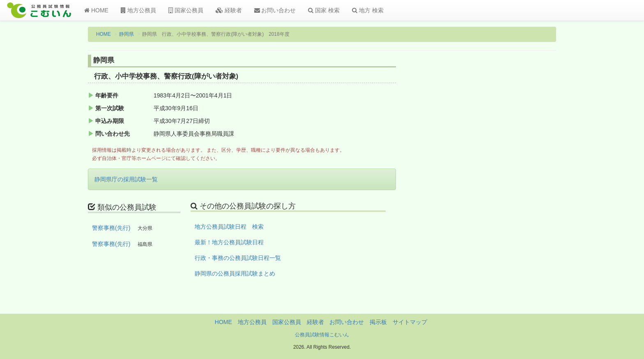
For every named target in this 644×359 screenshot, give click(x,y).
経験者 (229, 10)
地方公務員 (138, 10)
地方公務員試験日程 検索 (229, 227)
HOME (96, 10)
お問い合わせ (275, 10)
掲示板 (378, 322)
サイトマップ (410, 322)
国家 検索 (324, 10)
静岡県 (126, 34)
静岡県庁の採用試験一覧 (126, 179)
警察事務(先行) (111, 228)
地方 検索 (368, 10)
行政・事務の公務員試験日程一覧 (238, 258)
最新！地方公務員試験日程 (229, 242)
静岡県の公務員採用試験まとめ (235, 273)
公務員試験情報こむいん (322, 335)
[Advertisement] (503, 190)
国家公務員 (186, 10)
